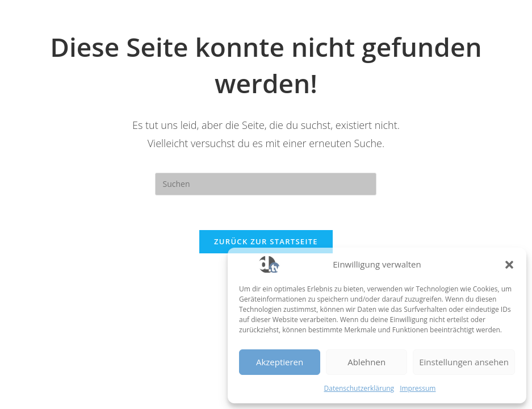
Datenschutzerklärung (359, 388)
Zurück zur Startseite (266, 241)
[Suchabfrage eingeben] (266, 184)
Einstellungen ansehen (464, 362)
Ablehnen (366, 362)
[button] (509, 265)
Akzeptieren (280, 362)
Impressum (418, 388)
